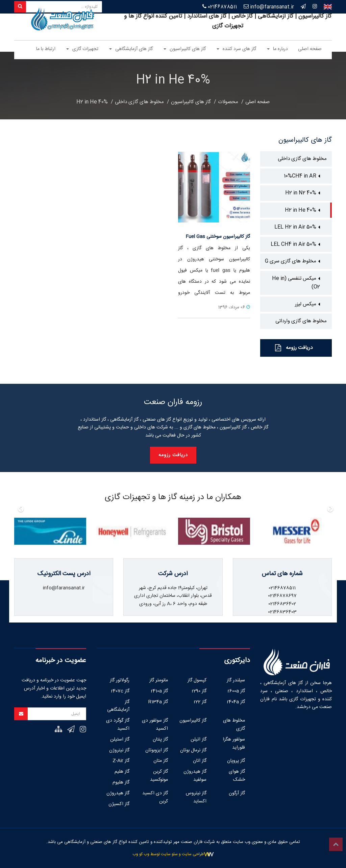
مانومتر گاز (159, 680)
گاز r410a (159, 691)
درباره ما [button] (277, 49)
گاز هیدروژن (118, 793)
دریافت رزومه (294, 348)
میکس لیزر (306, 304)
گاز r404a (236, 702)
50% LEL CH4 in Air (293, 244)
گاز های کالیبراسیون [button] (185, 49)
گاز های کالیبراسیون (191, 102)
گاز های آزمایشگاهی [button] (131, 49)
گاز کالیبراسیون (193, 721)
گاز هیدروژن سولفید (195, 776)
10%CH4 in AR (300, 176)
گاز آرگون (237, 793)
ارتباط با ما (46, 49)
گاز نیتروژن (119, 750)
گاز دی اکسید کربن (155, 797)
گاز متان (161, 761)
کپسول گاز (197, 680)
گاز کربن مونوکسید (159, 776)
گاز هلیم (122, 772)
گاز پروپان (236, 761)
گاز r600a (236, 691)
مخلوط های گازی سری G (291, 261)
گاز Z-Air (121, 761)
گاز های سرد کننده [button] (236, 49)
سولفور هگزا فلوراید (234, 744)
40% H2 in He (92, 102)
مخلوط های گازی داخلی (139, 102)
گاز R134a (158, 702)
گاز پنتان (160, 740)
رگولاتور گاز (120, 680)
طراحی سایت (193, 854)
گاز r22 (200, 702)
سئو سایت (169, 854)
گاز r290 (199, 691)
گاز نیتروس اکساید (196, 797)
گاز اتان (200, 761)
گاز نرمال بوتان (193, 750)
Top (336, 844)
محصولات (228, 102)
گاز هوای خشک (237, 776)
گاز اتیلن (199, 740)
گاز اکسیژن (119, 804)
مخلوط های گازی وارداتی (301, 321)
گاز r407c (120, 691)
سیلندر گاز (236, 680)
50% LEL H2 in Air (295, 227)
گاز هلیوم (121, 782)
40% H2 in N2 (301, 193)
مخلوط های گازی (234, 725)
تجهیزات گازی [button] (82, 49)
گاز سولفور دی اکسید (155, 725)
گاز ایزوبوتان (157, 750)
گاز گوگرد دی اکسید (118, 725)
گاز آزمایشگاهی (118, 706)
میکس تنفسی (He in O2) (296, 283)
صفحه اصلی (310, 49)
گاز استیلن (120, 740)
